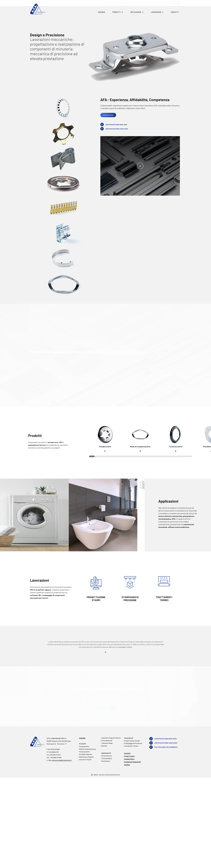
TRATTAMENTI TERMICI (164, 599)
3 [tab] (143, 488)
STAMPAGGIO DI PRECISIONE (130, 599)
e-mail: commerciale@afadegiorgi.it (157, 3)
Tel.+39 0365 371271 (54, 755)
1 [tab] (143, 482)
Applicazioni (137, 12)
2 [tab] (143, 485)
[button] (140, 166)
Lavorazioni (157, 12)
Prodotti (118, 12)
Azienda (101, 12)
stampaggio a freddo (125, 647)
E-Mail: (59, 760)
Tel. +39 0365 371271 (125, 3)
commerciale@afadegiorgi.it (62, 760)
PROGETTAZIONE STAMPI (96, 599)
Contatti (175, 12)
